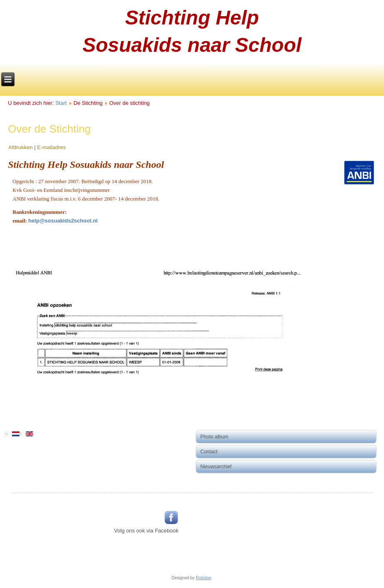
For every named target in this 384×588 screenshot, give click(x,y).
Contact (209, 452)
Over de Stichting (49, 129)
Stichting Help (192, 18)
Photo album (214, 437)
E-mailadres (51, 147)
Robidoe (203, 578)
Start (61, 103)
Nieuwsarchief (216, 467)
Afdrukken (21, 147)
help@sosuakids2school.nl (63, 221)
